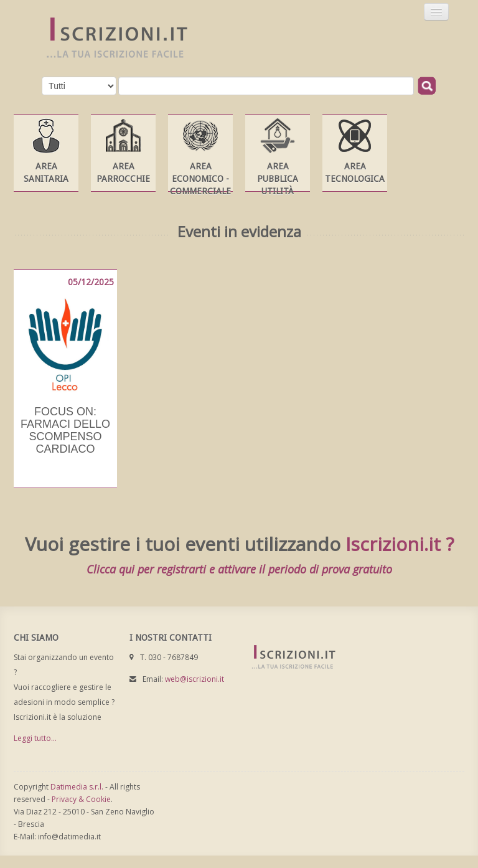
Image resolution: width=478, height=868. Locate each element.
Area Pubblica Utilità (278, 179)
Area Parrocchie (123, 172)
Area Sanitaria (46, 172)
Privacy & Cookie (81, 799)
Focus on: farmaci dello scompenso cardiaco (65, 430)
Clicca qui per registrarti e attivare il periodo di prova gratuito (239, 569)
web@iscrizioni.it (194, 679)
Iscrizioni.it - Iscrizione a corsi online (110, 38)
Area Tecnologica (355, 172)
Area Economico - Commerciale (200, 179)
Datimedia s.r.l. (77, 787)
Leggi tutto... (35, 738)
